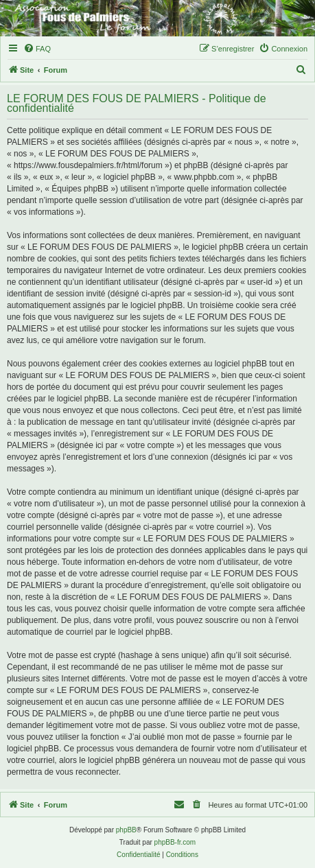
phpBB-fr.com (175, 842)
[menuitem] (37, 49)
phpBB (126, 830)
